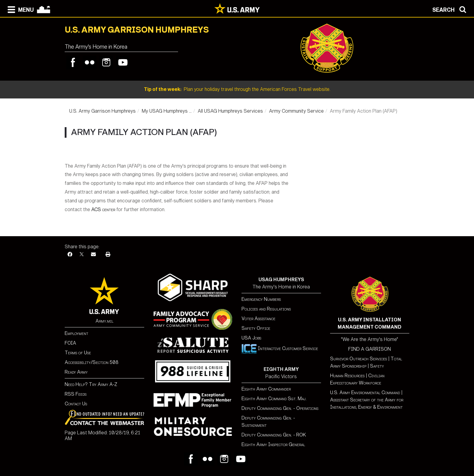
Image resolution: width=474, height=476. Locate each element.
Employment (76, 333)
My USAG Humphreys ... (167, 111)
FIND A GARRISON (370, 349)
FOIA (70, 343)
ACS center (103, 209)
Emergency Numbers (261, 299)
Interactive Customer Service (280, 348)
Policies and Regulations (266, 309)
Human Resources (347, 376)
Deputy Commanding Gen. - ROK (274, 435)
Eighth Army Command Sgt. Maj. (274, 399)
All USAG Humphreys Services (230, 111)
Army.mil (104, 321)
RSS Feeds (76, 394)
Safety (377, 366)
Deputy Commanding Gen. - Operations (280, 408)
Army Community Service (296, 111)
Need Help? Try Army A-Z (91, 384)
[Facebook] (70, 254)
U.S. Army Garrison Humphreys (102, 111)
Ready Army (76, 372)
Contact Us (76, 404)
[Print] (108, 254)
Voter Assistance (258, 318)
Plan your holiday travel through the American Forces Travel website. (237, 89)
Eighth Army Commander (266, 389)
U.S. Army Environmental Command (365, 392)
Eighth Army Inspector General (273, 444)
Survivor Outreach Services (359, 359)
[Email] (93, 254)
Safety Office (256, 328)
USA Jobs (251, 338)
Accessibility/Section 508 (92, 362)
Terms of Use (78, 353)
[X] (82, 254)
